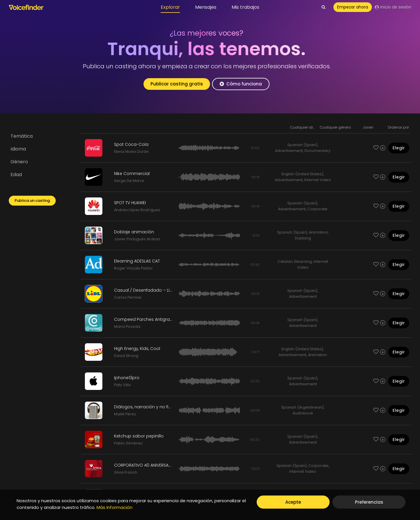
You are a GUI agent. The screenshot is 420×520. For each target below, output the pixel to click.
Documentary (317, 151)
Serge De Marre (129, 181)
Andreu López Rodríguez (137, 210)
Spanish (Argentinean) (302, 407)
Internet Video (318, 180)
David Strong (126, 356)
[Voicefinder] (26, 7)
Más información (114, 507)
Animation (318, 232)
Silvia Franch (126, 472)
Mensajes (206, 7)
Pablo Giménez (128, 443)
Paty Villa (122, 385)
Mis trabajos (245, 7)
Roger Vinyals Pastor (133, 268)
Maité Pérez (125, 414)
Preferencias (369, 502)
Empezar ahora (353, 7)
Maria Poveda (127, 326)
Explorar (170, 7)
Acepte (293, 502)
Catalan (285, 261)
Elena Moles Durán (131, 152)
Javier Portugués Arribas (137, 239)
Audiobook (303, 413)
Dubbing (303, 238)
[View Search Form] (323, 7)
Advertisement (289, 151)
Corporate (317, 209)
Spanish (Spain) (302, 145)
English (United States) (302, 174)
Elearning (303, 261)
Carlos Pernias (128, 297)
